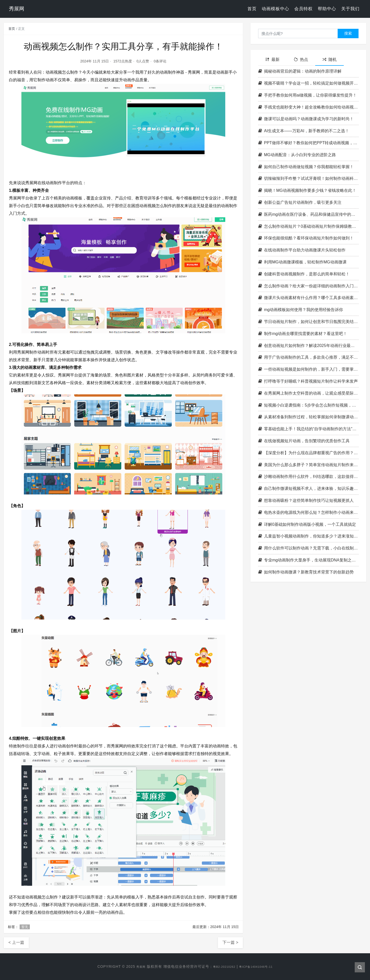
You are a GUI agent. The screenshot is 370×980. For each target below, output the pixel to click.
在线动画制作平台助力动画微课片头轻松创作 (302, 250)
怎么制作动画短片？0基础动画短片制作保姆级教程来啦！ (308, 226)
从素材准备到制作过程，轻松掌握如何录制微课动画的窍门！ (308, 417)
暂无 (25, 927)
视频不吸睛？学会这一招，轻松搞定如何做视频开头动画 (308, 83)
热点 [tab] (301, 59)
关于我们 (350, 9)
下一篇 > (230, 942)
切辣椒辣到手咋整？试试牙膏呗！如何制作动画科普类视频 (308, 178)
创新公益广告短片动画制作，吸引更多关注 (300, 202)
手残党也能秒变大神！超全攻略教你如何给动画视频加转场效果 (308, 107)
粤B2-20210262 (221, 966)
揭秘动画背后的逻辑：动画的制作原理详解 (300, 71)
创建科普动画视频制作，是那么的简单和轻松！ (304, 274)
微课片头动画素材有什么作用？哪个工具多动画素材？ (308, 298)
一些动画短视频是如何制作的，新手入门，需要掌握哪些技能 (308, 369)
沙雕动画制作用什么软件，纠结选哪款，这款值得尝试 (308, 476)
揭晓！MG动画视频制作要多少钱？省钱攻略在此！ (307, 190)
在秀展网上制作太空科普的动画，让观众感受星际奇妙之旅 (308, 393)
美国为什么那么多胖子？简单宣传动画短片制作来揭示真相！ (308, 465)
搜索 (348, 33)
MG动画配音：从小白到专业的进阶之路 (297, 155)
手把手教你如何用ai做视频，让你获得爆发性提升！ (307, 95)
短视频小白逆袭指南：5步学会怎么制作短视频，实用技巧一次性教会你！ (308, 405)
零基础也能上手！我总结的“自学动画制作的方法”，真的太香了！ (308, 429)
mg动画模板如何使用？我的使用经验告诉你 (301, 310)
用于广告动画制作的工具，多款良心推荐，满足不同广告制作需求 (308, 357)
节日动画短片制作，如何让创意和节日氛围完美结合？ (308, 322)
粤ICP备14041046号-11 (260, 966)
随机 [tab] (329, 59)
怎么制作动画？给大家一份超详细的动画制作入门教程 (308, 286)
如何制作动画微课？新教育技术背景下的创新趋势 (306, 572)
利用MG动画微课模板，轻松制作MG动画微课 (302, 262)
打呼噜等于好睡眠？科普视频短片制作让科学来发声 (308, 381)
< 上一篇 (16, 942)
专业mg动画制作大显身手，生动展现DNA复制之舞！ (308, 560)
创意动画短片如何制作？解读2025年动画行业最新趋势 (308, 346)
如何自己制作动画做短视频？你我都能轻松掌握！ (306, 167)
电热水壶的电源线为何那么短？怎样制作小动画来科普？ (308, 512)
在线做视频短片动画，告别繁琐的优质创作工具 (304, 441)
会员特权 (303, 9)
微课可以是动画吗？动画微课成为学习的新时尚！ (306, 119)
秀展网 (134, 966)
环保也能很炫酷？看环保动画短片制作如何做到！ (306, 238)
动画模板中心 (275, 9)
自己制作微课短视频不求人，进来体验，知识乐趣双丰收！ (308, 488)
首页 (252, 9)
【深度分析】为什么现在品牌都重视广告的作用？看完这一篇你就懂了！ (308, 453)
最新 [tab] (272, 59)
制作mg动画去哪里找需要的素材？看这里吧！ (303, 334)
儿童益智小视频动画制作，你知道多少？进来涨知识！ (308, 536)
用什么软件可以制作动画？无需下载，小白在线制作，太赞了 (308, 548)
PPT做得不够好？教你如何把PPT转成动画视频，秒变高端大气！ (308, 143)
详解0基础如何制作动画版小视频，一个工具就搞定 (307, 524)
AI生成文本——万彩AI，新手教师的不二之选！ (304, 131)
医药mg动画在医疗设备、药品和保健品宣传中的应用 (308, 214)
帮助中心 (327, 9)
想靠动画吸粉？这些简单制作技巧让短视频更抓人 (306, 500)
